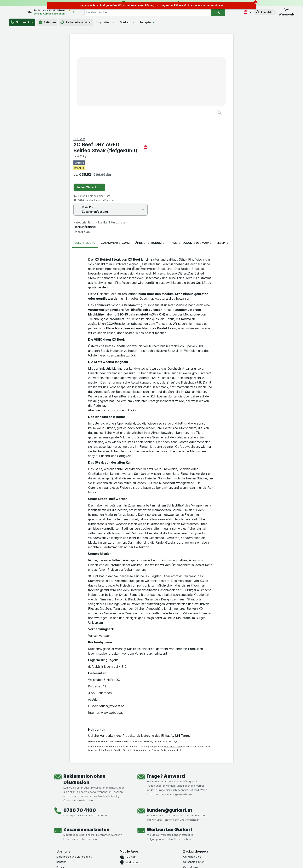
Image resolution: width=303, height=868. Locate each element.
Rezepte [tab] (222, 150)
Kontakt (61, 769)
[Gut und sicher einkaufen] (165, 829)
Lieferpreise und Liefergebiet (74, 764)
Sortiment (22, 22)
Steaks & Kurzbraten (194, 129)
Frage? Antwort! (166, 683)
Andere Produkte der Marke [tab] (190, 150)
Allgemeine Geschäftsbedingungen (78, 784)
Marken (127, 22)
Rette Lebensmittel (76, 22)
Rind (173, 129)
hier (121, 854)
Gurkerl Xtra (190, 774)
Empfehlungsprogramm (197, 779)
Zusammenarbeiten (86, 736)
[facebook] (59, 820)
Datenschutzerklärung (70, 800)
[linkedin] (87, 820)
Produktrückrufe (66, 790)
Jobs (59, 779)
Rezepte (147, 22)
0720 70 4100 (80, 717)
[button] (265, 12)
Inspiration (106, 22)
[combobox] (156, 12)
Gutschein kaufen (194, 769)
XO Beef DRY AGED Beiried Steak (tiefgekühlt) (192, 54)
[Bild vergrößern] (138, 101)
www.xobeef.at (112, 620)
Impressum (63, 805)
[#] (196, 823)
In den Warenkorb (171, 94)
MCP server (190, 784)
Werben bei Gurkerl (169, 736)
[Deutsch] (247, 12)
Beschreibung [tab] (85, 150)
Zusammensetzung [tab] (115, 150)
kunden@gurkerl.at (169, 717)
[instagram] (68, 820)
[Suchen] (226, 12)
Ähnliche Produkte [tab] (150, 150)
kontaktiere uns (172, 654)
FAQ (59, 795)
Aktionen (47, 22)
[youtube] (77, 820)
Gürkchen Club (192, 764)
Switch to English (159, 863)
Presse (61, 774)
